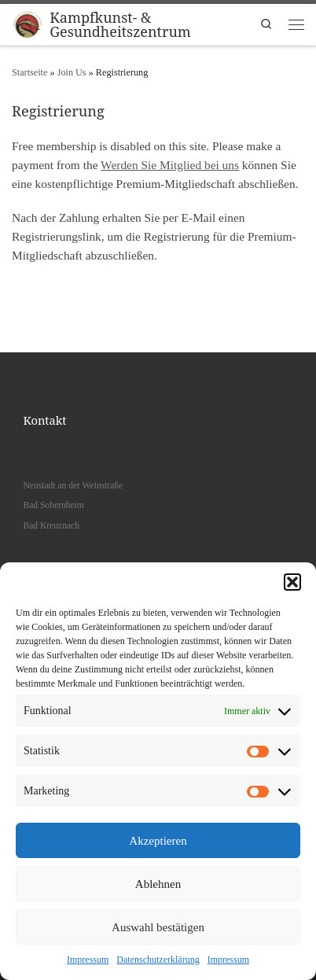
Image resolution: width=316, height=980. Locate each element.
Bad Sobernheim (53, 505)
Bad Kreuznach (51, 526)
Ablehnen (158, 884)
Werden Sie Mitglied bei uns (170, 165)
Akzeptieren (158, 841)
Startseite (29, 72)
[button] (292, 582)
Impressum (88, 960)
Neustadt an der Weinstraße (73, 486)
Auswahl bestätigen (158, 927)
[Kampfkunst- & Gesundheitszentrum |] (28, 22)
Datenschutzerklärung (158, 960)
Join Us (72, 72)
